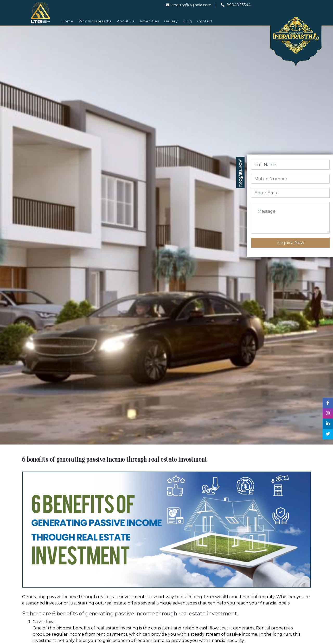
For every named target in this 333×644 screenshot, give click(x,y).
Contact (205, 21)
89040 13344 (236, 5)
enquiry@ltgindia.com (188, 5)
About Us (126, 21)
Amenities (149, 21)
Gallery (171, 21)
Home (68, 21)
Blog (187, 21)
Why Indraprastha (95, 21)
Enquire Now (290, 243)
